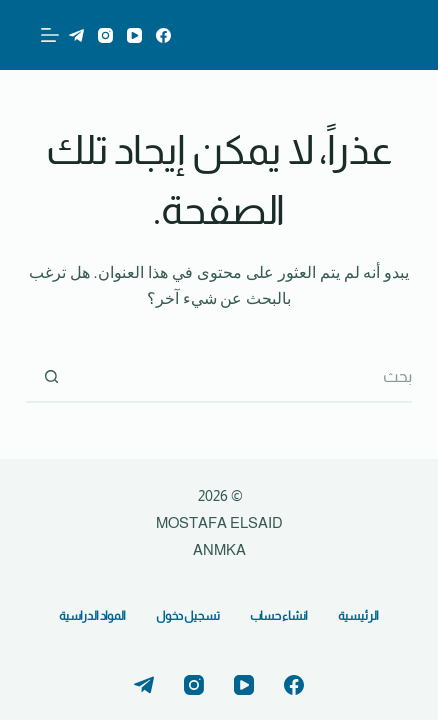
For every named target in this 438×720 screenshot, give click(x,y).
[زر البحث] (51, 378)
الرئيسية (358, 616)
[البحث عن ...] (243, 378)
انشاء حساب (279, 616)
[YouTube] (134, 35)
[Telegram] (76, 35)
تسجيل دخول (188, 616)
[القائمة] (50, 35)
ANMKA (219, 549)
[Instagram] (105, 35)
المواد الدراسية (92, 616)
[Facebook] (163, 35)
